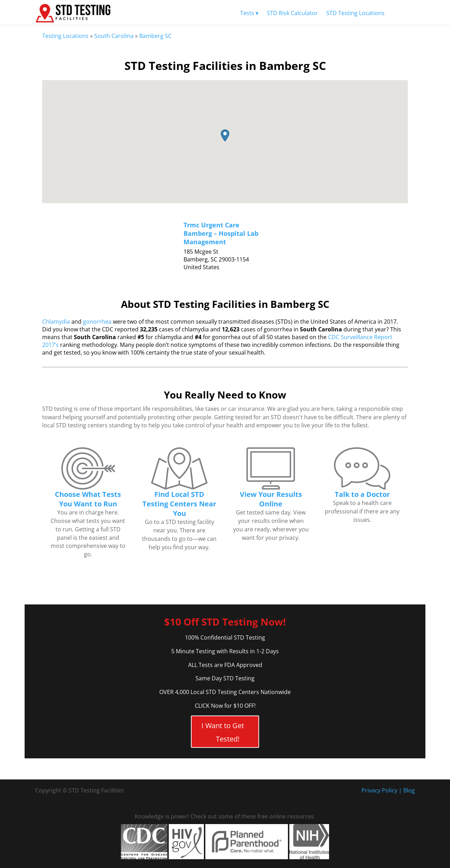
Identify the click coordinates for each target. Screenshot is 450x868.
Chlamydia (56, 322)
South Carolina (114, 36)
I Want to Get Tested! (223, 732)
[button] (225, 135)
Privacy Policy (379, 790)
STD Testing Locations (355, 13)
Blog (409, 790)
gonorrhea (97, 322)
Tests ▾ (249, 13)
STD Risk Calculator (292, 13)
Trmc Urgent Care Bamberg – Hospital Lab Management (221, 233)
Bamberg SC (155, 36)
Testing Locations (65, 36)
